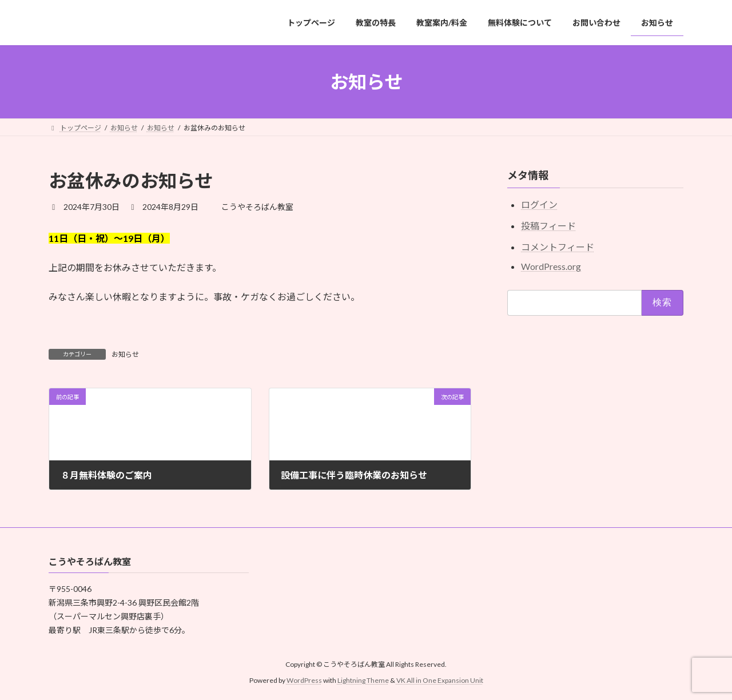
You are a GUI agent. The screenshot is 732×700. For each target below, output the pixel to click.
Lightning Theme (363, 680)
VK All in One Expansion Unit (440, 680)
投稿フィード (548, 226)
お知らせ (125, 354)
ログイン (539, 205)
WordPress (304, 680)
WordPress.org (551, 266)
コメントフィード (558, 247)
